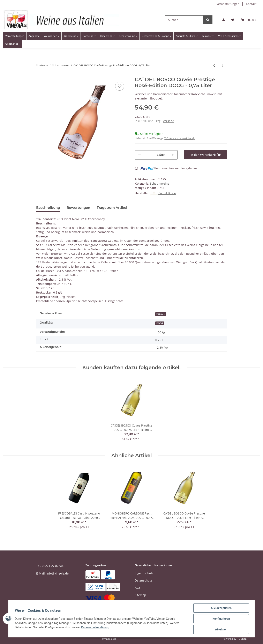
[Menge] (149, 155)
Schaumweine (160, 183)
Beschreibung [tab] (48, 208)
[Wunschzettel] (233, 20)
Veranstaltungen (228, 4)
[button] (224, 20)
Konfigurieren (221, 619)
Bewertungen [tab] (78, 208)
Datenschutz (143, 580)
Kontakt (251, 4)
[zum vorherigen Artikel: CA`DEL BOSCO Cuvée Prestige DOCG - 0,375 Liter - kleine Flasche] (214, 65)
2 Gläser (161, 314)
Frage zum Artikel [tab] (112, 208)
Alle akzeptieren (221, 608)
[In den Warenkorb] (205, 155)
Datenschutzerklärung (95, 627)
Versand (169, 121)
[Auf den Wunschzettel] (120, 86)
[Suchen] (184, 20)
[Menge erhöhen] (173, 155)
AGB (138, 588)
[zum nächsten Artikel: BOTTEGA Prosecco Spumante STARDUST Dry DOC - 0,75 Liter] (223, 65)
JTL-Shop (242, 639)
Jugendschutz (144, 573)
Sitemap (140, 595)
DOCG (160, 323)
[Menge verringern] (140, 155)
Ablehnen (221, 629)
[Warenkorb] (249, 20)
